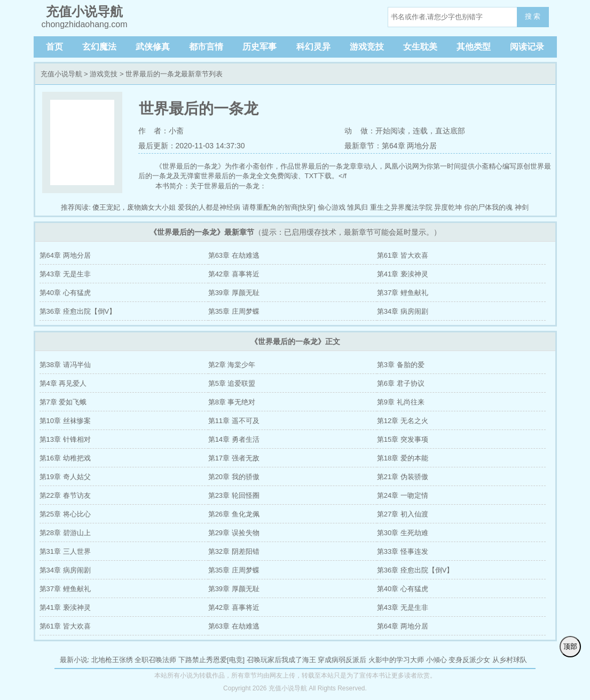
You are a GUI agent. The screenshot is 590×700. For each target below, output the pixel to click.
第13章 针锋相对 (65, 439)
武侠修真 (153, 47)
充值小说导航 (61, 74)
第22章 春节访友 (65, 495)
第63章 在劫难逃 (234, 255)
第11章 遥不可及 (234, 421)
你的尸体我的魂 (488, 207)
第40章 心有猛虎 (65, 293)
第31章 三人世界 (65, 551)
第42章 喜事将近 (234, 274)
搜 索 (533, 16)
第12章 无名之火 (403, 421)
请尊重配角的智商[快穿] (279, 207)
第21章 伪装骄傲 (403, 477)
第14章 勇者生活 (234, 439)
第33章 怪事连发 (403, 551)
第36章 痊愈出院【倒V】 (78, 311)
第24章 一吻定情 (403, 495)
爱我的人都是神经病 (209, 207)
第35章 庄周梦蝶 (234, 311)
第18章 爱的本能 (403, 458)
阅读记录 (527, 47)
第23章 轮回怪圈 (234, 495)
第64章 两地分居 (65, 255)
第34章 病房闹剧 (403, 311)
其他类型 (474, 47)
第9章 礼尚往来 (401, 402)
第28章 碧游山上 (65, 533)
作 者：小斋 (161, 131)
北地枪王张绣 (112, 660)
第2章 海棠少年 (232, 365)
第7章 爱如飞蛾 (63, 402)
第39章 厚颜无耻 (234, 293)
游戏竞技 (367, 47)
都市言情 (206, 47)
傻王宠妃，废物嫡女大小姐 (134, 207)
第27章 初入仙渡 (403, 514)
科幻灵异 (313, 47)
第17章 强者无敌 (234, 458)
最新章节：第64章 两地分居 (391, 146)
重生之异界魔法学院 (401, 207)
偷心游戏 (332, 207)
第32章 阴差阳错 (234, 551)
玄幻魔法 (99, 47)
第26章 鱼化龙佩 (234, 514)
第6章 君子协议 (401, 383)
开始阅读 (390, 131)
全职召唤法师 (155, 660)
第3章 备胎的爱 (401, 365)
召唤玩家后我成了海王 (281, 660)
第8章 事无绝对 (232, 402)
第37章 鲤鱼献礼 (403, 293)
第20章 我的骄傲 (234, 477)
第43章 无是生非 (65, 274)
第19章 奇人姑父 (65, 477)
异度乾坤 (448, 207)
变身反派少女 (469, 660)
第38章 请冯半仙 (65, 365)
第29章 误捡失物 (234, 533)
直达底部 (450, 131)
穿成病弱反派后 (342, 660)
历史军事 (259, 47)
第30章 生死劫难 (403, 533)
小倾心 (436, 660)
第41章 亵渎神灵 (403, 274)
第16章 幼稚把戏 (65, 458)
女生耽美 (420, 47)
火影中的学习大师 (396, 660)
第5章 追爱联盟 (232, 383)
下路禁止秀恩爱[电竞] (211, 660)
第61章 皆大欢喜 (403, 255)
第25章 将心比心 (65, 514)
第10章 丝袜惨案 (65, 421)
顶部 (570, 646)
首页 (54, 47)
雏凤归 (357, 207)
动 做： (360, 131)
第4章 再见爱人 (63, 383)
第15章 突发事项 (403, 439)
